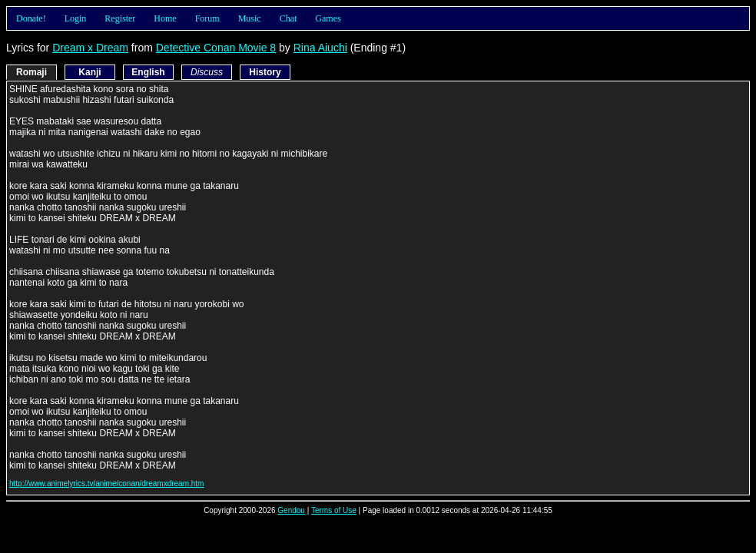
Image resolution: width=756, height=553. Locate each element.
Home (165, 18)
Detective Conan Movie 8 (216, 48)
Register (120, 18)
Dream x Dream (90, 48)
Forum (207, 18)
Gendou (291, 510)
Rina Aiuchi (320, 48)
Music (250, 18)
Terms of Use (334, 510)
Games (328, 18)
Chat (288, 18)
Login (76, 18)
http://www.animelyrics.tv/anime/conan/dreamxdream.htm (106, 483)
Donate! (31, 18)
